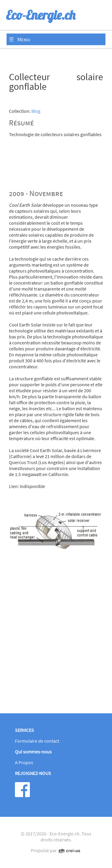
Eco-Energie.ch (65, 834)
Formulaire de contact (37, 741)
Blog (36, 111)
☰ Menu (20, 39)
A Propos (24, 762)
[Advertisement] (56, 640)
